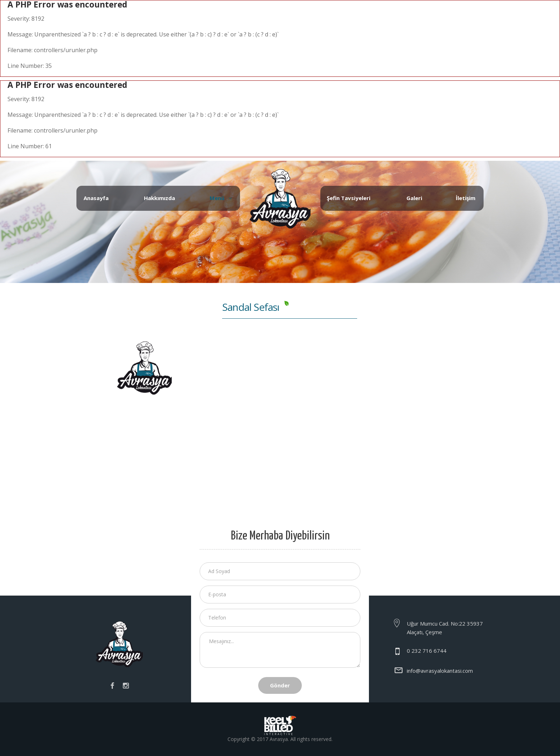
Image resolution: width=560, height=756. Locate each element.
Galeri (414, 198)
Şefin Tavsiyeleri (349, 198)
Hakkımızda (159, 198)
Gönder (280, 685)
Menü (217, 198)
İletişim (466, 198)
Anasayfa (96, 198)
